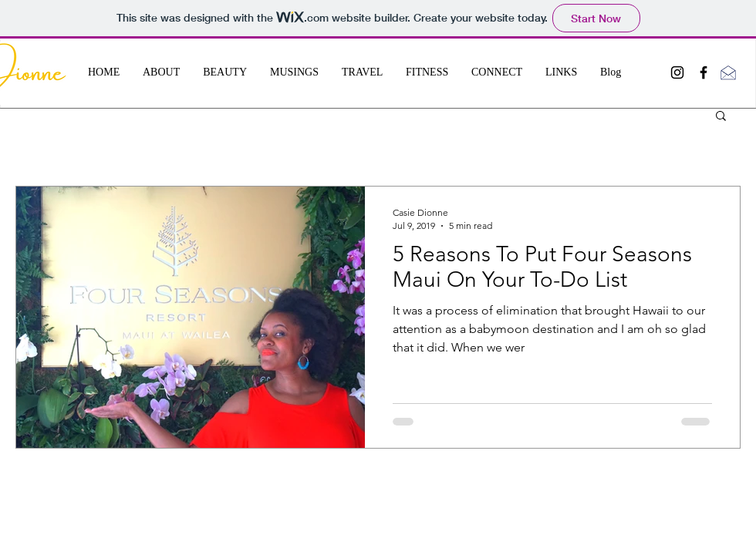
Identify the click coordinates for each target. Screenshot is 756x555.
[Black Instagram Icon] (677, 72)
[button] (721, 117)
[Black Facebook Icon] (704, 72)
